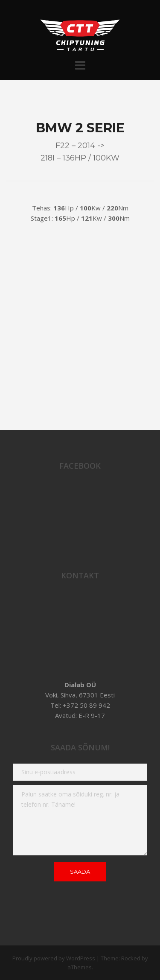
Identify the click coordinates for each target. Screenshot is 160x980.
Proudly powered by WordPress (54, 958)
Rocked (131, 958)
